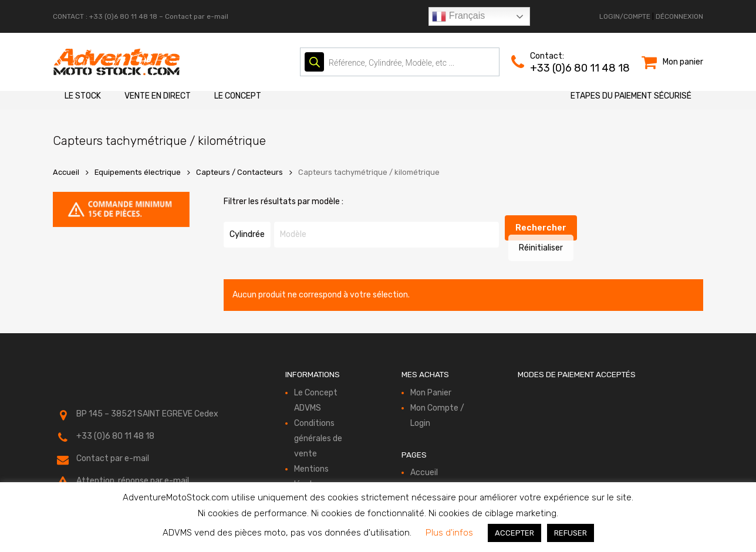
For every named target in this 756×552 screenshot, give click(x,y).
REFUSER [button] (571, 533)
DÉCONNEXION (679, 16)
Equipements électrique (138, 172)
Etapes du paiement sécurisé (631, 96)
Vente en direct (158, 96)
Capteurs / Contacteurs (239, 172)
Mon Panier (431, 378)
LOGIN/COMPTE (625, 16)
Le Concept (238, 96)
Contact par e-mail (197, 16)
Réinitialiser (568, 228)
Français (458, 16)
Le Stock (83, 96)
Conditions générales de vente (318, 424)
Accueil (66, 172)
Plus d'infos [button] (449, 533)
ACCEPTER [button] (514, 533)
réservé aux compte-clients (130, 481)
